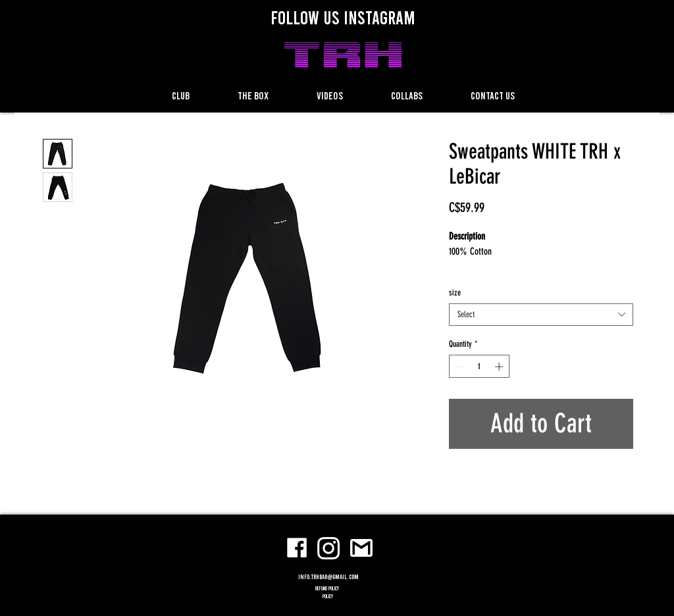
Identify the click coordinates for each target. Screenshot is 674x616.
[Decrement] (459, 367)
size (455, 293)
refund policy (328, 588)
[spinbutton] (480, 367)
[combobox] (541, 315)
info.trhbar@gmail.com (328, 577)
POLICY (328, 596)
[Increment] (500, 367)
